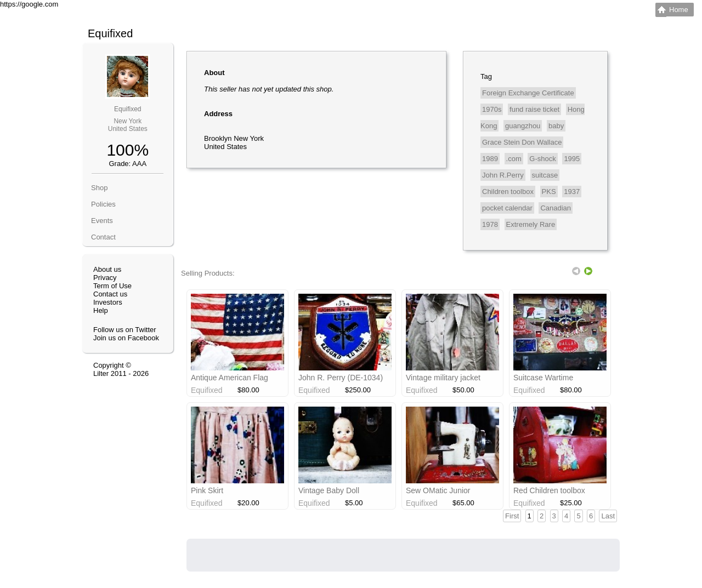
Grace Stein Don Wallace (522, 142)
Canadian (556, 208)
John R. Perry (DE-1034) (341, 378)
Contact (103, 237)
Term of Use (112, 286)
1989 (490, 159)
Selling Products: (208, 273)
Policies (103, 204)
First (512, 516)
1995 (572, 159)
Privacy (105, 278)
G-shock (542, 159)
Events (102, 221)
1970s (492, 109)
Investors (108, 302)
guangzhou (523, 126)
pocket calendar (507, 208)
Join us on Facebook (126, 338)
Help (101, 310)
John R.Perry (503, 175)
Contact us (110, 294)
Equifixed (128, 109)
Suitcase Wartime (543, 378)
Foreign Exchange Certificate (528, 93)
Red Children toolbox (549, 490)
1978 (490, 224)
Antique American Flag (230, 378)
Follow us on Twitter (125, 330)
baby (556, 126)
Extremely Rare (531, 224)
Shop (99, 188)
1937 (572, 192)
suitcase (545, 175)
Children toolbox (508, 192)
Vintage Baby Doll (329, 490)
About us (107, 269)
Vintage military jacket (443, 378)
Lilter (101, 373)
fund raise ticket (534, 109)
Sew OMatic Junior (438, 490)
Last (608, 516)
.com (514, 159)
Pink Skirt (207, 490)
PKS (549, 192)
